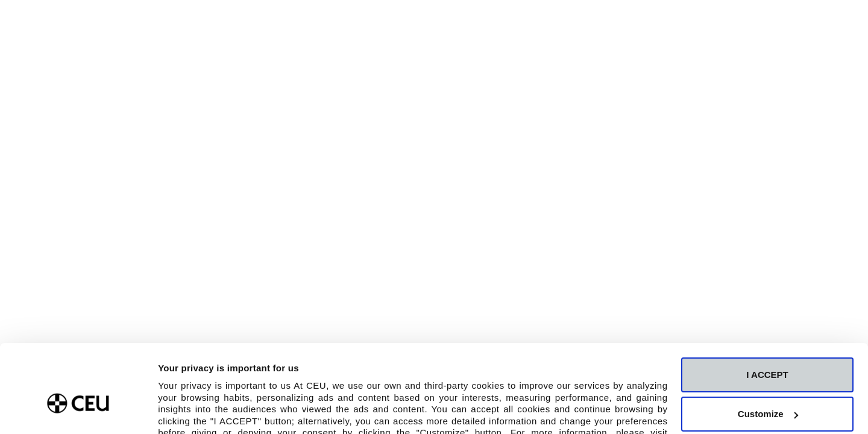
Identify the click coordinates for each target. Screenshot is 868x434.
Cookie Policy (206, 378)
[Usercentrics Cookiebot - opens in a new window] (78, 410)
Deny (768, 387)
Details (173, 410)
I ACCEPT (767, 308)
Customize (768, 348)
